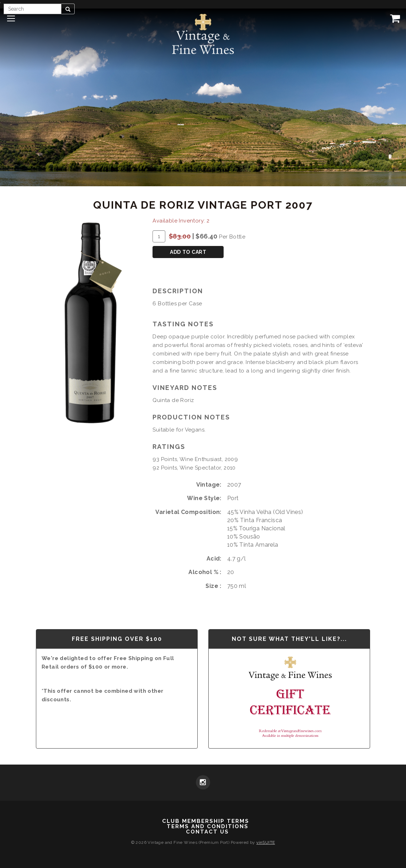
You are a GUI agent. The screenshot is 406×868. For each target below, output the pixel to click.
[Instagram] (203, 783)
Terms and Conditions (208, 827)
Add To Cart (188, 252)
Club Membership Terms (206, 821)
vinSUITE (266, 842)
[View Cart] (394, 18)
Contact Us (207, 832)
